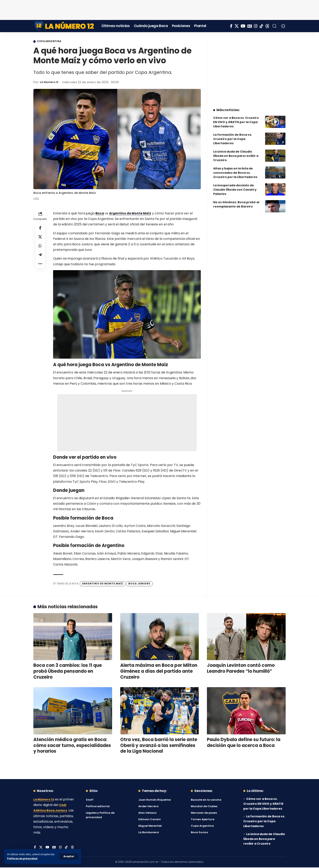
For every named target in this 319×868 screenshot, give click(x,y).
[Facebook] (231, 26)
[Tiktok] (261, 26)
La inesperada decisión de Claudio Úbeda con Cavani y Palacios (235, 187)
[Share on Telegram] (40, 258)
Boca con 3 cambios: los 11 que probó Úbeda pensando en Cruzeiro (68, 672)
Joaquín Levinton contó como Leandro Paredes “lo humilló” (241, 669)
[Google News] (250, 26)
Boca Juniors (139, 584)
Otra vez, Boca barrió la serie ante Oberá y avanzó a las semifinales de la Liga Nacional (159, 746)
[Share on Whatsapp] (40, 248)
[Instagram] (256, 26)
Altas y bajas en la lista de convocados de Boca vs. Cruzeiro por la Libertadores (235, 170)
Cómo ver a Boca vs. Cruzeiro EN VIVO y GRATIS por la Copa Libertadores (236, 119)
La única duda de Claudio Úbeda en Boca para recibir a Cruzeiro (236, 153)
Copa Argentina (52, 42)
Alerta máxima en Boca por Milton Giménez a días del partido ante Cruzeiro (159, 672)
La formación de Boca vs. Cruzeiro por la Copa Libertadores (233, 136)
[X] (237, 26)
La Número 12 (50, 83)
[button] (69, 856)
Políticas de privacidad (24, 859)
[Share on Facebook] (40, 229)
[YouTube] (243, 26)
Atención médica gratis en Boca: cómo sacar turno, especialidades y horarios (72, 746)
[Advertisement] (159, 9)
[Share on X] (40, 238)
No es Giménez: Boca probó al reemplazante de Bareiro (236, 201)
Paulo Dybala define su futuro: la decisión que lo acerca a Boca (244, 743)
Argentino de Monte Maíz (131, 214)
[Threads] (267, 26)
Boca (100, 214)
